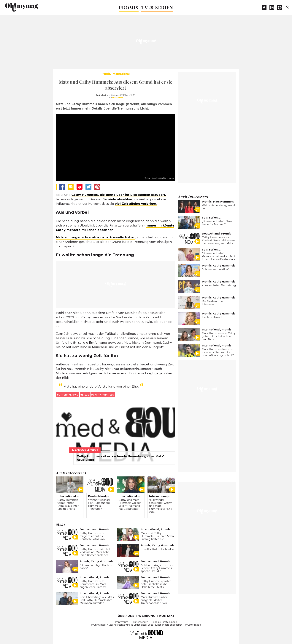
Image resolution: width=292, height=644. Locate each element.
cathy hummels (103, 395)
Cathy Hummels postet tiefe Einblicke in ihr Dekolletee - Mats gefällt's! (156, 586)
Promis (105, 74)
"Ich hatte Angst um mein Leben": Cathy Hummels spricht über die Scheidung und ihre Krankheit (158, 571)
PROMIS (129, 7)
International (121, 74)
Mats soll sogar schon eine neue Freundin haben (96, 237)
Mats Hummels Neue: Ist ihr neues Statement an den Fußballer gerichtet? (218, 352)
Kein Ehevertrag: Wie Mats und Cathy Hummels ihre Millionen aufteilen (97, 600)
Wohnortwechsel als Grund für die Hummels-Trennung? (99, 504)
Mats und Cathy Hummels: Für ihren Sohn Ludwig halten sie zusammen (157, 538)
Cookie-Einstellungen (165, 622)
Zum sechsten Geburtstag (219, 285)
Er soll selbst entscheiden (157, 549)
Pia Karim (118, 98)
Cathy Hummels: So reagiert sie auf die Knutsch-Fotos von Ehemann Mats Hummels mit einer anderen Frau (96, 539)
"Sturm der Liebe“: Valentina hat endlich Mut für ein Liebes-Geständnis (219, 256)
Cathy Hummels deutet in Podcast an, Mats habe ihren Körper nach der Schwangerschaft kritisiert (97, 554)
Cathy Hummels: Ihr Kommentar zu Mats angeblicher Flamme (93, 584)
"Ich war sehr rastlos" (215, 269)
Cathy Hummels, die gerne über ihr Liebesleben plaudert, (119, 195)
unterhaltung (68, 395)
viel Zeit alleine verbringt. (136, 204)
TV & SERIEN (157, 7)
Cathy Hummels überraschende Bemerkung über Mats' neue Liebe (120, 458)
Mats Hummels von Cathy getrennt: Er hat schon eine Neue (219, 336)
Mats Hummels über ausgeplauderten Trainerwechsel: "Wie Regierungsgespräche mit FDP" (157, 603)
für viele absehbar (118, 199)
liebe (86, 395)
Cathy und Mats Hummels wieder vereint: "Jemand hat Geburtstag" (130, 504)
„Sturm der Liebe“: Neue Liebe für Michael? (217, 223)
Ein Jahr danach (212, 317)
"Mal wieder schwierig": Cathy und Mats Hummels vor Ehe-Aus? (161, 506)
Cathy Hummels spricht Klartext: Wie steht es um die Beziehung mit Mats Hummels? (218, 242)
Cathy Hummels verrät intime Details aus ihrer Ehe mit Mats (68, 504)
